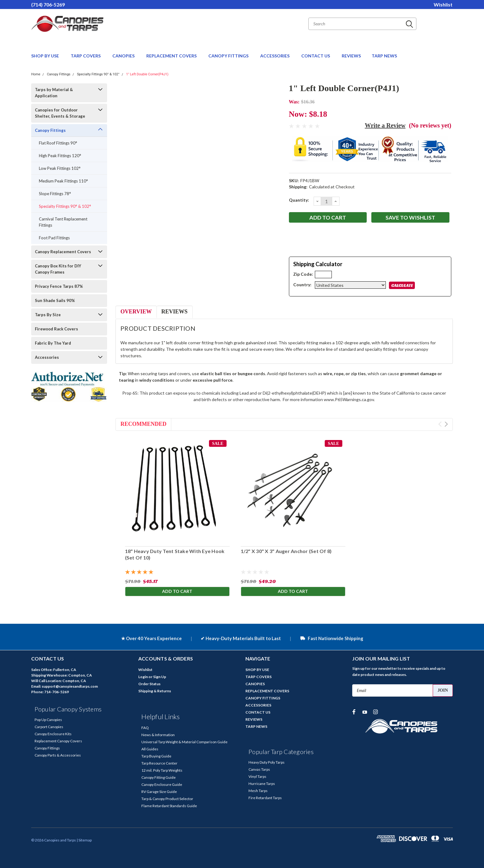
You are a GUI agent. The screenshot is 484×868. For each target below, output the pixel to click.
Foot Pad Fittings (54, 238)
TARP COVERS (86, 56)
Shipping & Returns (155, 691)
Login (143, 677)
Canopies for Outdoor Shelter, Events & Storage (60, 113)
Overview (136, 312)
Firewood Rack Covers (56, 329)
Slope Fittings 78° (55, 194)
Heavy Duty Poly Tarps (267, 762)
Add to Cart (177, 591)
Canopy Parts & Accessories (58, 755)
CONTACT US (316, 56)
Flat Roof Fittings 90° (58, 143)
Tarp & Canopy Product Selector (167, 799)
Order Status (149, 684)
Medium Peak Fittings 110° (63, 181)
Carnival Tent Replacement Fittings (63, 222)
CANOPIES (124, 56)
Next (446, 424)
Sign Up (160, 677)
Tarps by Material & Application (54, 93)
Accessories (47, 357)
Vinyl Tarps (257, 776)
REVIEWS (351, 56)
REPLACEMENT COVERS (172, 56)
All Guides (150, 749)
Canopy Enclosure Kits (53, 734)
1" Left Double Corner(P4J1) (147, 74)
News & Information (158, 735)
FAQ (145, 728)
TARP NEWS (384, 56)
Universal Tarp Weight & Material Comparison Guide (184, 742)
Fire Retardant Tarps (265, 798)
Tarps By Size (48, 315)
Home (36, 74)
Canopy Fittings (59, 74)
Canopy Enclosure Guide (162, 784)
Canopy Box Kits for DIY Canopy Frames (58, 269)
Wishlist (443, 4)
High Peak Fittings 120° (60, 156)
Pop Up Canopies (48, 720)
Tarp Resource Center (159, 763)
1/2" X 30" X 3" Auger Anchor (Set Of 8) (286, 551)
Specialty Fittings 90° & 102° (98, 74)
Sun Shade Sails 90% (55, 300)
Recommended (143, 424)
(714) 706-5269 (48, 4)
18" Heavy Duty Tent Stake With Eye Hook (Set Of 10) (175, 554)
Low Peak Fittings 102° (60, 168)
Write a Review (385, 125)
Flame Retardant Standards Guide (169, 806)
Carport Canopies (49, 727)
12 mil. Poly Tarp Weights (162, 770)
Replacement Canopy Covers (58, 741)
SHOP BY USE (46, 56)
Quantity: (299, 200)
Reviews (175, 312)
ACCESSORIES (275, 56)
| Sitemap (84, 840)
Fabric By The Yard (53, 343)
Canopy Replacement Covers (63, 252)
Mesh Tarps (258, 791)
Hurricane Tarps (262, 784)
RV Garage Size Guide (159, 792)
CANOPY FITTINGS (229, 56)
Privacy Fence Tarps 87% (59, 286)
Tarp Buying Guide (156, 756)
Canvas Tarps (259, 769)
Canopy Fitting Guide (159, 777)
